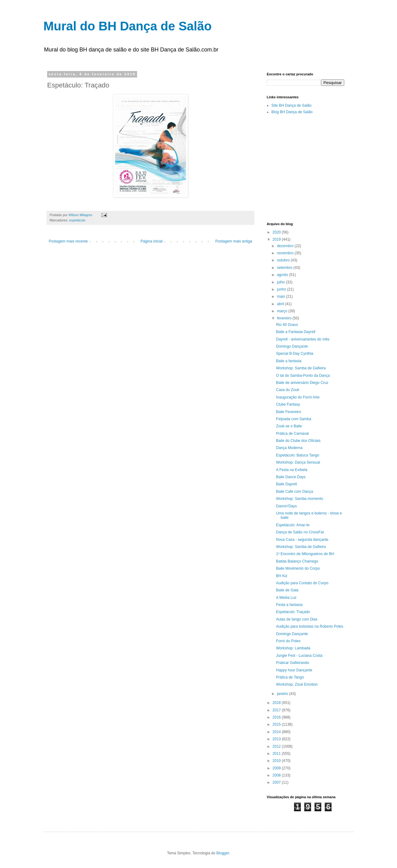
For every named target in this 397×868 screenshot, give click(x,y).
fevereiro (285, 318)
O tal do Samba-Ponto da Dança (303, 376)
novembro (286, 253)
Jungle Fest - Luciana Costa (299, 656)
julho (281, 282)
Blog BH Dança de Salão (292, 112)
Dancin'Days (286, 506)
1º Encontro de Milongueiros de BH (305, 554)
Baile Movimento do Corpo (298, 568)
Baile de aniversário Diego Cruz (302, 383)
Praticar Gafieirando (293, 663)
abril (281, 304)
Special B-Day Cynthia (295, 354)
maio (281, 296)
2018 (277, 703)
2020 (277, 232)
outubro (284, 260)
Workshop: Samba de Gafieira (301, 368)
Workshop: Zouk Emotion (297, 684)
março (283, 311)
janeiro (283, 694)
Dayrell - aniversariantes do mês (303, 339)
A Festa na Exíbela (292, 470)
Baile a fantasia (289, 361)
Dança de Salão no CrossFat (300, 532)
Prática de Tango (290, 677)
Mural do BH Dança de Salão (127, 26)
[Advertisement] (332, 168)
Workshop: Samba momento (300, 499)
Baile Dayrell (286, 484)
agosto (283, 275)
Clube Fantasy (288, 404)
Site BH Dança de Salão (291, 105)
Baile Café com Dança (294, 492)
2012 (277, 746)
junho (282, 289)
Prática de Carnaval (292, 434)
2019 (277, 239)
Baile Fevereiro (289, 412)
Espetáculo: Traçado (293, 612)
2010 (277, 761)
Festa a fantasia (289, 605)
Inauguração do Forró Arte (298, 397)
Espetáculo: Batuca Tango (298, 455)
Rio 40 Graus (287, 325)
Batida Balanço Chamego (297, 561)
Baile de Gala (287, 590)
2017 (277, 710)
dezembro (286, 246)
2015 (277, 724)
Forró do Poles (288, 641)
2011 (277, 754)
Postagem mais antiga (234, 241)
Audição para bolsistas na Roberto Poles (310, 626)
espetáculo (77, 220)
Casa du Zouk (288, 390)
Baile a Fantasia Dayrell (296, 332)
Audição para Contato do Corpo (302, 583)
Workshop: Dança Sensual (298, 462)
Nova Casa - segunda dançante (302, 540)
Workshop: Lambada (293, 648)
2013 (277, 739)
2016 (277, 717)
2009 (277, 768)
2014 (277, 732)
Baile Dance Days (291, 477)
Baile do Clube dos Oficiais (298, 441)
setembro (285, 268)
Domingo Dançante (292, 346)
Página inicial (152, 241)
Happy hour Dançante (294, 670)
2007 (277, 782)
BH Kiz (282, 576)
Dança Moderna (289, 448)
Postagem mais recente (68, 241)
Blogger (223, 853)
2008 (277, 775)
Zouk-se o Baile (289, 426)
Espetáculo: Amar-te (293, 525)
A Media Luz (286, 598)
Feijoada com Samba (294, 419)
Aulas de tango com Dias (297, 619)
